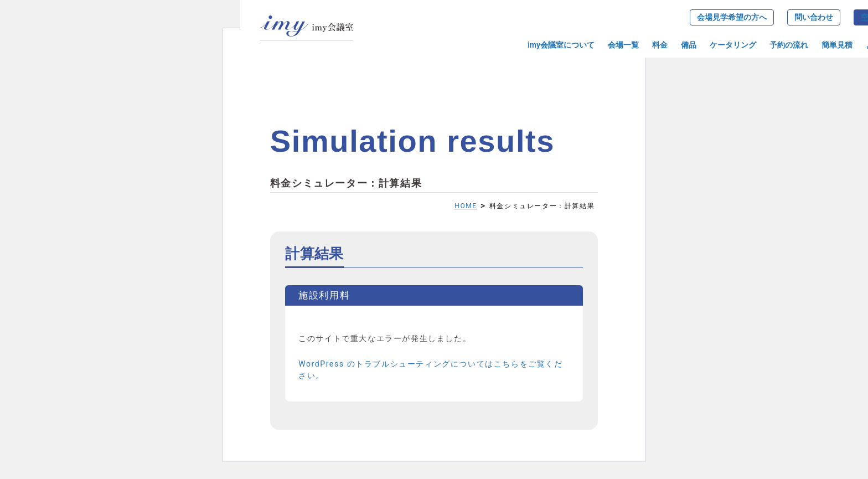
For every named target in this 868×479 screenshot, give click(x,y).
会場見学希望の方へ (732, 17)
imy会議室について (561, 45)
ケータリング (733, 45)
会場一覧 (623, 45)
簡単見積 (837, 45)
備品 (689, 45)
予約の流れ (789, 45)
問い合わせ (814, 17)
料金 (660, 45)
